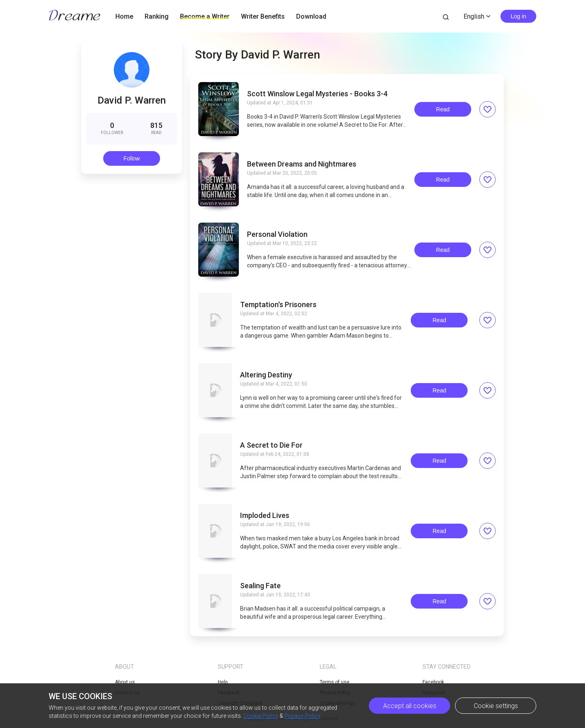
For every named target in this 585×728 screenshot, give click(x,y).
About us (125, 682)
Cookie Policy (261, 716)
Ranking (157, 16)
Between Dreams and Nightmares (302, 164)
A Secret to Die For (271, 445)
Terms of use (335, 682)
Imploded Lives (265, 516)
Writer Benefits (263, 16)
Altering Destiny (266, 375)
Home (124, 16)
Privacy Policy (302, 716)
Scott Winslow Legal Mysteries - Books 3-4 (317, 94)
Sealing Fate (260, 586)
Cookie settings (496, 706)
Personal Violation (277, 234)
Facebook (433, 682)
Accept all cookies (410, 706)
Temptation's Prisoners (278, 305)
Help (223, 682)
